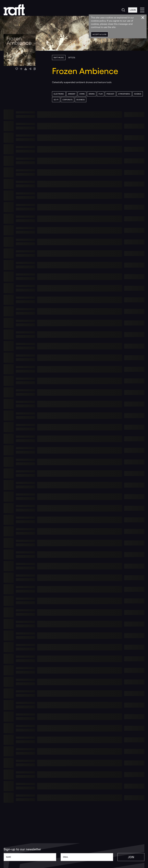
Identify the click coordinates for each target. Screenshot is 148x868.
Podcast (110, 94)
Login (133, 10)
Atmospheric (124, 94)
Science (138, 94)
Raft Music (59, 58)
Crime (82, 94)
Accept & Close (100, 34)
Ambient (72, 94)
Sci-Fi (56, 100)
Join (131, 857)
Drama (92, 94)
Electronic (59, 94)
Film (101, 94)
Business (81, 100)
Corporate (67, 100)
